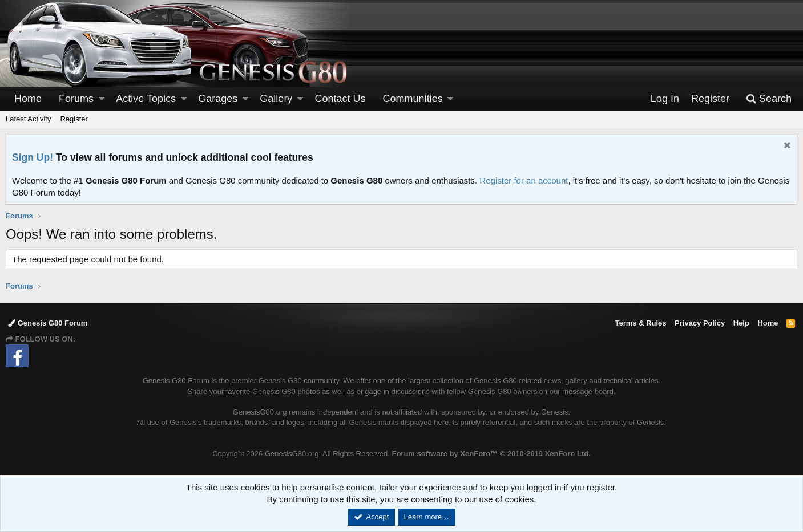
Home (28, 99)
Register (74, 119)
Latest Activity (28, 119)
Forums (76, 99)
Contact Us (340, 99)
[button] (102, 99)
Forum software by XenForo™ (491, 454)
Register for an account (524, 180)
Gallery (276, 99)
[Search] (769, 99)
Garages (218, 99)
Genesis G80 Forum (48, 323)
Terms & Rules (640, 323)
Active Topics (146, 99)
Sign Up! (33, 157)
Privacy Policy (700, 323)
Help (741, 323)
